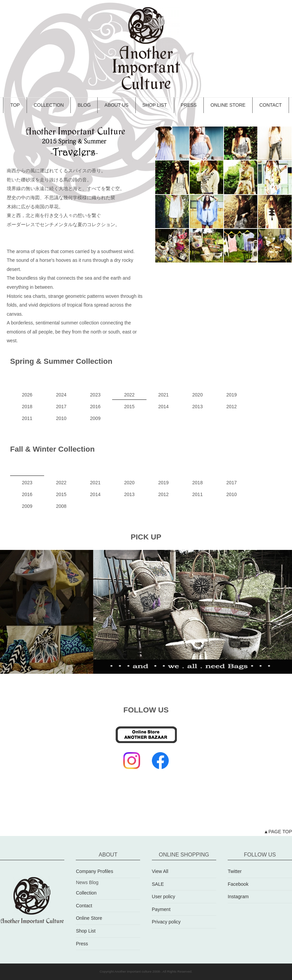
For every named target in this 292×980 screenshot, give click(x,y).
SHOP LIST (155, 105)
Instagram (238, 897)
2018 (27, 407)
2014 (164, 407)
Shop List (86, 931)
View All (160, 871)
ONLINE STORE (228, 105)
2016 (95, 407)
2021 (164, 395)
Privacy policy (166, 922)
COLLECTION (49, 105)
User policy (164, 897)
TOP (15, 105)
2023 (95, 395)
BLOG (84, 105)
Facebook (238, 884)
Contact (84, 906)
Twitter (235, 871)
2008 (61, 506)
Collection (86, 893)
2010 (61, 418)
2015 (129, 407)
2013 (198, 407)
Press (82, 944)
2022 (129, 395)
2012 (232, 407)
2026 (27, 395)
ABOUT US (116, 105)
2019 (232, 395)
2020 (198, 395)
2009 (95, 418)
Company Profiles (94, 871)
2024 (61, 395)
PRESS (189, 105)
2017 (61, 407)
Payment (161, 909)
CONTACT (271, 105)
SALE (158, 884)
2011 (27, 418)
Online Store (89, 918)
